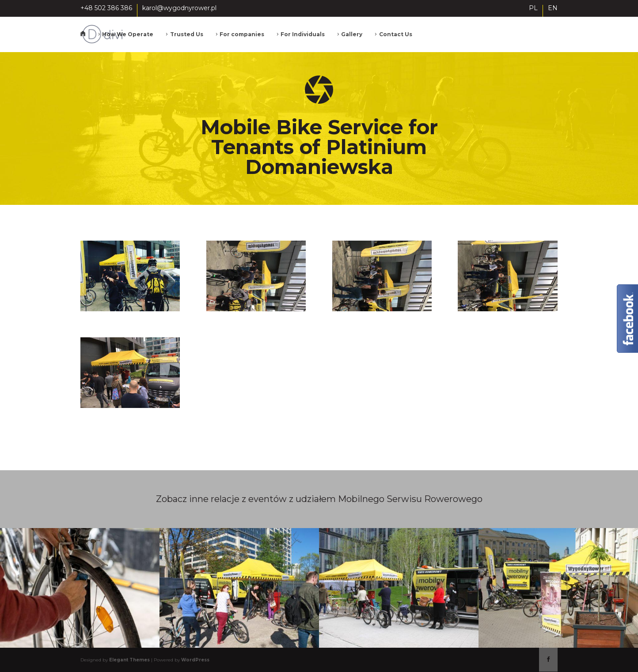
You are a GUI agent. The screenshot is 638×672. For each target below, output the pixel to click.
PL (533, 8)
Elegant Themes (129, 660)
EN (553, 8)
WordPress (195, 660)
